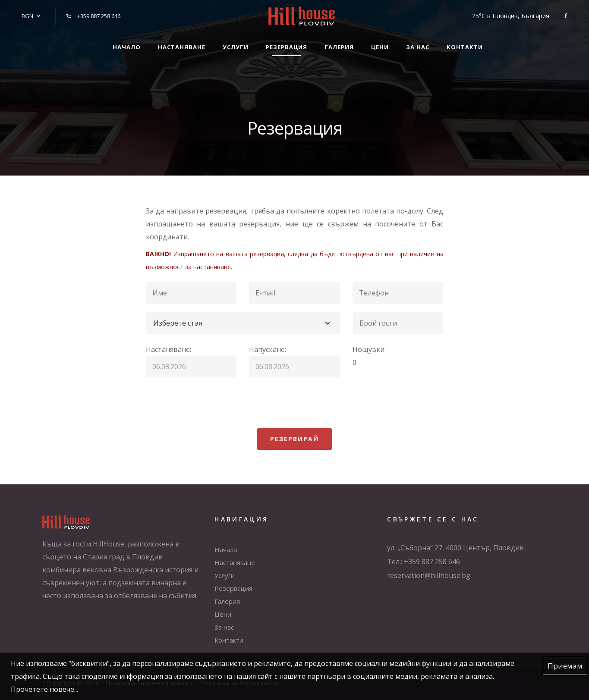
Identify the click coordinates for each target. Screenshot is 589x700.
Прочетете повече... (44, 689)
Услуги (236, 47)
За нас (418, 47)
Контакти (465, 47)
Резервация (287, 47)
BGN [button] (27, 16)
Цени (380, 47)
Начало (127, 47)
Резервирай (294, 439)
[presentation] (211, 403)
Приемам (565, 666)
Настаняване (182, 47)
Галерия (339, 47)
